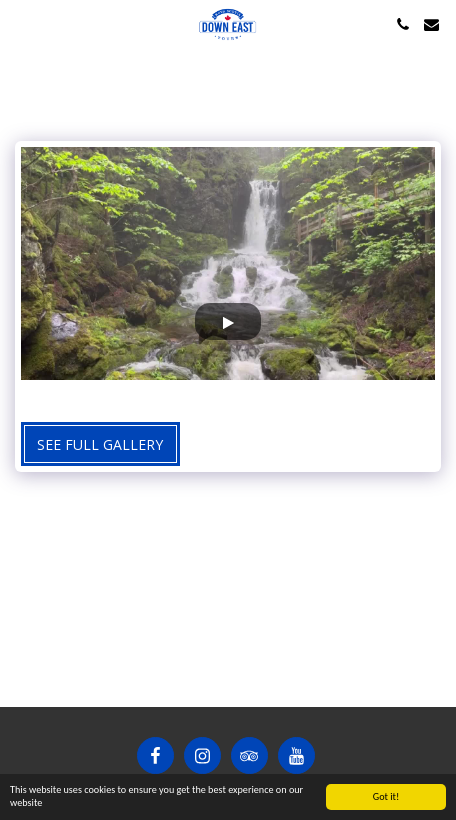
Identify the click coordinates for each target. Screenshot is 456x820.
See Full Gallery (100, 444)
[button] (22, 23)
